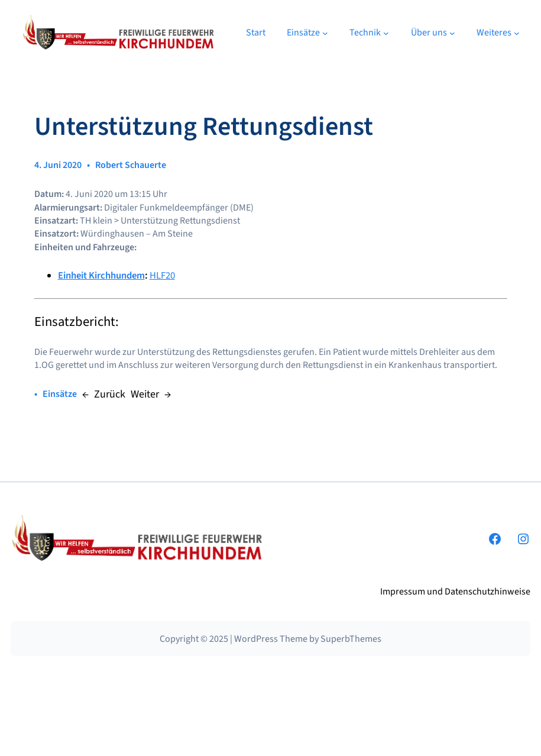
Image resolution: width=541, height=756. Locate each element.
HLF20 (162, 276)
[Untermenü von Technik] (386, 33)
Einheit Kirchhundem (101, 276)
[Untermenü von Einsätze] (325, 33)
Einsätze (60, 394)
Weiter (145, 394)
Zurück (110, 394)
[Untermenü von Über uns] (452, 33)
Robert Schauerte (131, 165)
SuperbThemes (351, 639)
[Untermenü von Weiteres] (517, 33)
